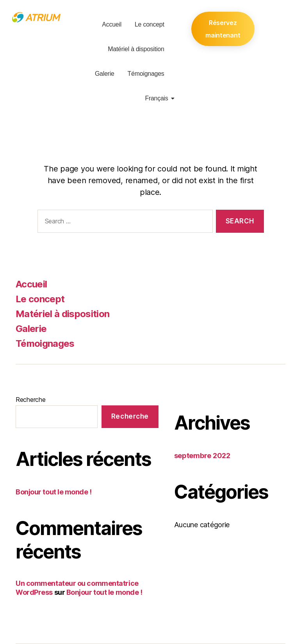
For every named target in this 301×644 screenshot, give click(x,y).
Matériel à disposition (136, 49)
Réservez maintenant (223, 29)
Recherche (31, 400)
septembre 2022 (202, 456)
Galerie (105, 74)
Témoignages (146, 74)
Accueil (112, 24)
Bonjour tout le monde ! (54, 492)
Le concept (150, 24)
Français (158, 98)
